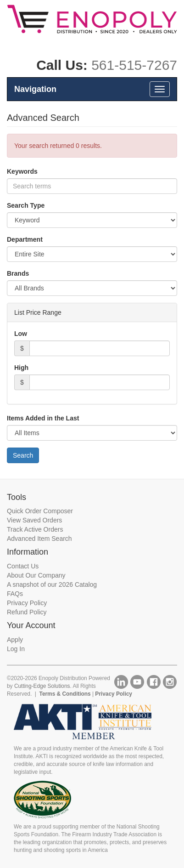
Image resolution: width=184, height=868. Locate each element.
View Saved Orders (34, 520)
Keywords (22, 171)
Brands (18, 273)
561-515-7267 (134, 65)
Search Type (26, 205)
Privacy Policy (27, 603)
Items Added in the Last (43, 418)
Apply (15, 640)
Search (23, 455)
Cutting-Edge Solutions (42, 686)
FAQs (15, 594)
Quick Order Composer (40, 511)
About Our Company (36, 575)
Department (25, 239)
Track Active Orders (35, 529)
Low (21, 334)
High (21, 368)
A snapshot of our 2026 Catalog (52, 584)
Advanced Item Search (39, 539)
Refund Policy (27, 612)
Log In (16, 649)
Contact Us (23, 566)
